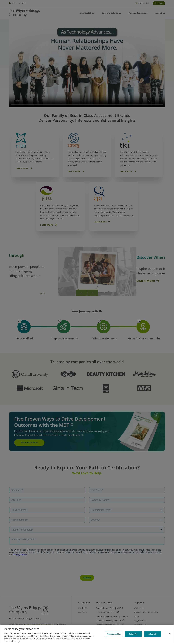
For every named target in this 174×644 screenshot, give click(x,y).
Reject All (133, 634)
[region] (87, 634)
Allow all (152, 634)
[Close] (170, 634)
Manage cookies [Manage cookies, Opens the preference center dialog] (114, 634)
